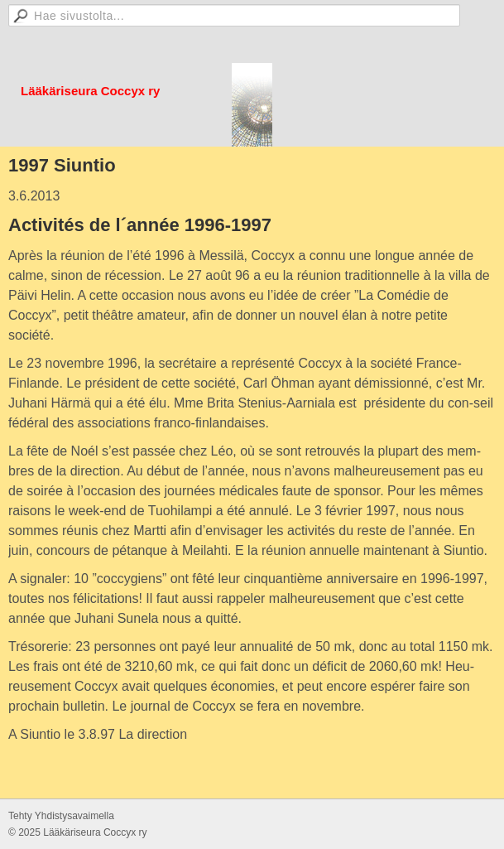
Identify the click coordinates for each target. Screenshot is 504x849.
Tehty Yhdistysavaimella (61, 816)
